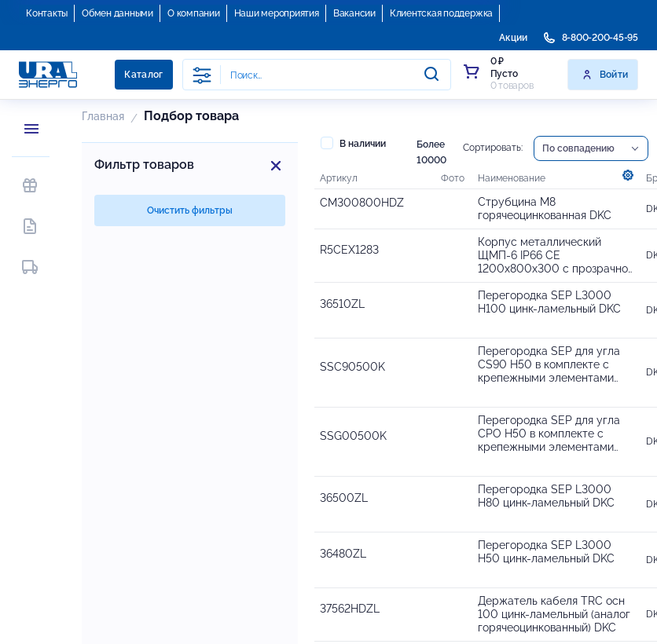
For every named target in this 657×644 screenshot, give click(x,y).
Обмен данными (117, 13)
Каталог (144, 75)
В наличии (353, 143)
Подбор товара (191, 116)
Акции (513, 38)
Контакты (47, 13)
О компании (194, 13)
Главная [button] (103, 116)
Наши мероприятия (277, 13)
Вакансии (354, 13)
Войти (605, 75)
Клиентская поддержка (441, 13)
